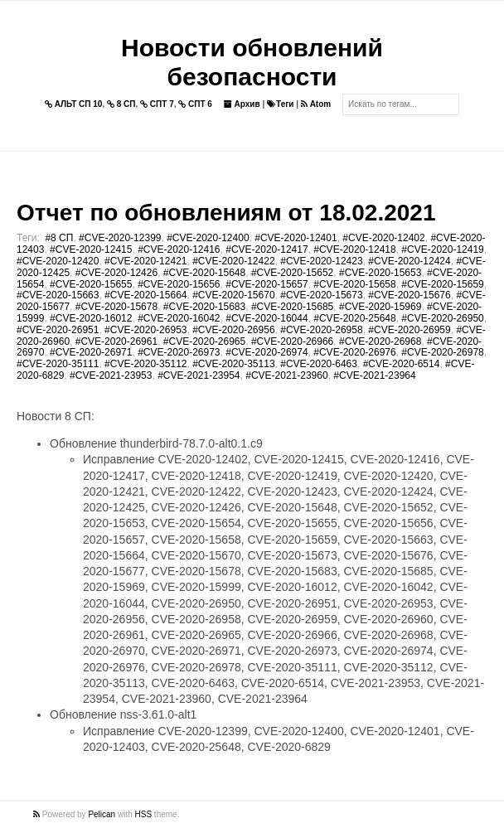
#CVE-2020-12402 (383, 238)
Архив (242, 104)
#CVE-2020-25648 (354, 318)
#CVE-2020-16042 (179, 318)
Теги (280, 104)
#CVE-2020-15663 (58, 295)
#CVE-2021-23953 (111, 375)
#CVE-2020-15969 (380, 307)
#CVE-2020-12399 (120, 238)
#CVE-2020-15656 (179, 284)
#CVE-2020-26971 (91, 352)
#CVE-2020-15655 (91, 284)
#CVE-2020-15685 (292, 307)
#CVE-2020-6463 (319, 364)
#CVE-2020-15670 (233, 295)
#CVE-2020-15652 (292, 273)
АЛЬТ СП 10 (74, 104)
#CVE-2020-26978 (442, 352)
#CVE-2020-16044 (267, 318)
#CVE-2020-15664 (145, 295)
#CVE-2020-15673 (321, 295)
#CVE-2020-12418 (354, 249)
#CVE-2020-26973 (179, 352)
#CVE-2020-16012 (91, 318)
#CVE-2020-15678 (116, 307)
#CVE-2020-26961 (116, 341)
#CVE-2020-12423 (321, 261)
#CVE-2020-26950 (442, 318)
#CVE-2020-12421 (145, 261)
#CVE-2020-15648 (204, 273)
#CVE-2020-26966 (292, 341)
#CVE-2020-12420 (58, 261)
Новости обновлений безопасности (252, 62)
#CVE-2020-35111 (58, 364)
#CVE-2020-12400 (208, 238)
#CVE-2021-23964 (374, 375)
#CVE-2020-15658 (354, 284)
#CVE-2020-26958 (321, 330)
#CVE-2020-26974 (267, 352)
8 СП (121, 104)
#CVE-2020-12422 (233, 261)
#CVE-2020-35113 (233, 364)
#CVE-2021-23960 (286, 375)
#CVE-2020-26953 (145, 330)
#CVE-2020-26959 (409, 330)
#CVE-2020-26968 (380, 341)
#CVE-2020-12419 (442, 249)
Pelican (102, 814)
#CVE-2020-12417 (267, 249)
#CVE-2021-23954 (199, 375)
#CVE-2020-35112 (145, 364)
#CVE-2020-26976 (354, 352)
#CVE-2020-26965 (204, 341)
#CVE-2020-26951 (58, 330)
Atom (316, 104)
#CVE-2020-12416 (179, 249)
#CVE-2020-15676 (409, 295)
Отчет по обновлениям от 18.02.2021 (226, 213)
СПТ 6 (195, 104)
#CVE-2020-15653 (380, 273)
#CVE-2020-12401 (296, 238)
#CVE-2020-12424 (409, 261)
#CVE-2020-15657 (267, 284)
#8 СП (59, 238)
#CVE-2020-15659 (442, 284)
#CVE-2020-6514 (402, 364)
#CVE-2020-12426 (116, 273)
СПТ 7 (157, 104)
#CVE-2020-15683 (204, 307)
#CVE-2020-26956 (233, 330)
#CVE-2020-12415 (91, 249)
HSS (144, 814)
